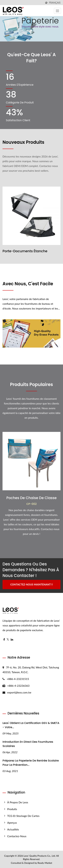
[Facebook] (4, 640)
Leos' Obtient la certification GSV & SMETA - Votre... (31, 725)
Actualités (13, 829)
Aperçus (12, 823)
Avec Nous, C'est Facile (28, 284)
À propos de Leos (18, 802)
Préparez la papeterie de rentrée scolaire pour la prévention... (31, 763)
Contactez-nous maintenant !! (32, 584)
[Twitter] (8, 640)
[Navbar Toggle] (57, 11)
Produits (12, 809)
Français (55, 3)
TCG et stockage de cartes (23, 816)
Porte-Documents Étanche (25, 251)
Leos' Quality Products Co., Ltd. (39, 856)
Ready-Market (45, 863)
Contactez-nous (17, 836)
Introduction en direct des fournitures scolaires (28, 744)
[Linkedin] (12, 640)
